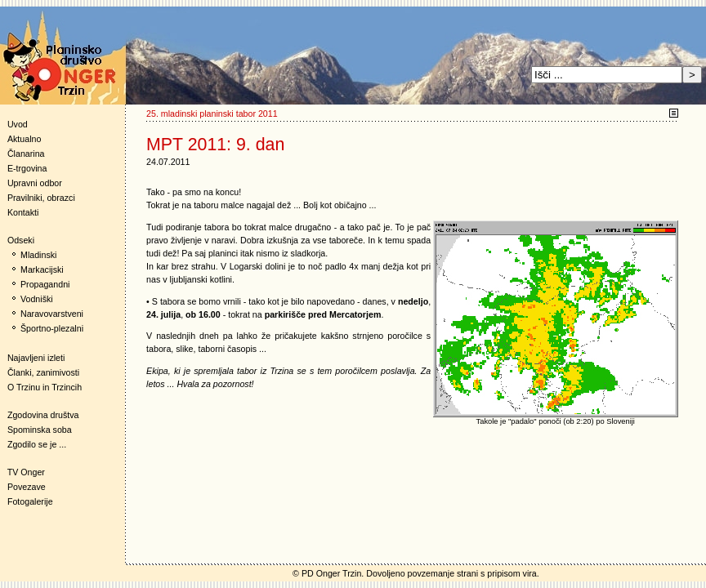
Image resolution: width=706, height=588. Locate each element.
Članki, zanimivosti (43, 372)
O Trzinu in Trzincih (45, 387)
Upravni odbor (35, 183)
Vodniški (37, 299)
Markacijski (42, 269)
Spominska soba (40, 430)
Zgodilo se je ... (37, 444)
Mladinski (38, 255)
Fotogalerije (30, 501)
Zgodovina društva (40, 415)
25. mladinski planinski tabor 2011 (212, 114)
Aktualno (24, 139)
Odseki (17, 240)
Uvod (18, 124)
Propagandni (45, 284)
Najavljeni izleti (36, 358)
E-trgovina (27, 168)
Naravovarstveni (52, 314)
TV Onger (22, 472)
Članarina (26, 154)
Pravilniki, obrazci (41, 198)
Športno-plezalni (52, 328)
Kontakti (23, 212)
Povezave (27, 487)
